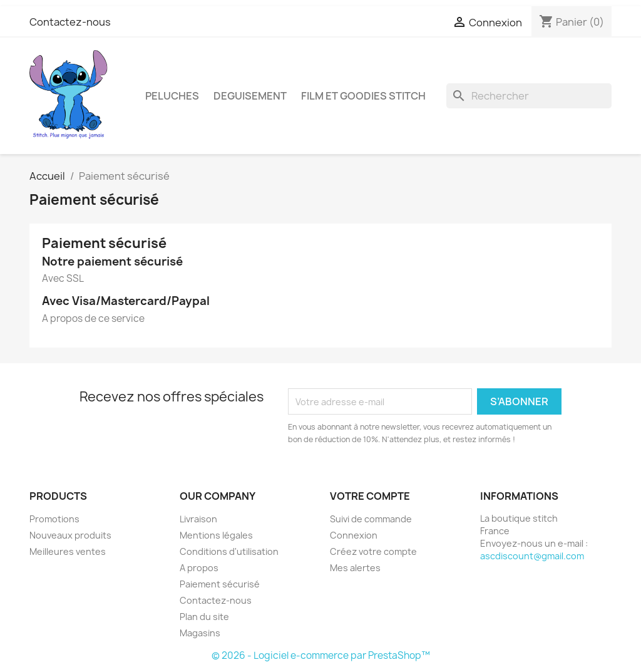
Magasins (200, 633)
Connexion (354, 535)
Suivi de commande (371, 519)
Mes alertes (355, 568)
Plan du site (204, 617)
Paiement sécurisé (220, 584)
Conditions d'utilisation (229, 551)
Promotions (54, 519)
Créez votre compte (373, 551)
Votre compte (370, 496)
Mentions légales (216, 535)
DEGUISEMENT (250, 96)
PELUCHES (172, 96)
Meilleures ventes (68, 551)
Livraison (198, 519)
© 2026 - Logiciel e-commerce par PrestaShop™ (321, 655)
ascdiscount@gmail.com (532, 556)
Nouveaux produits (70, 535)
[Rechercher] (529, 96)
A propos (199, 568)
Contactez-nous (70, 22)
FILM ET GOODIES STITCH (363, 96)
